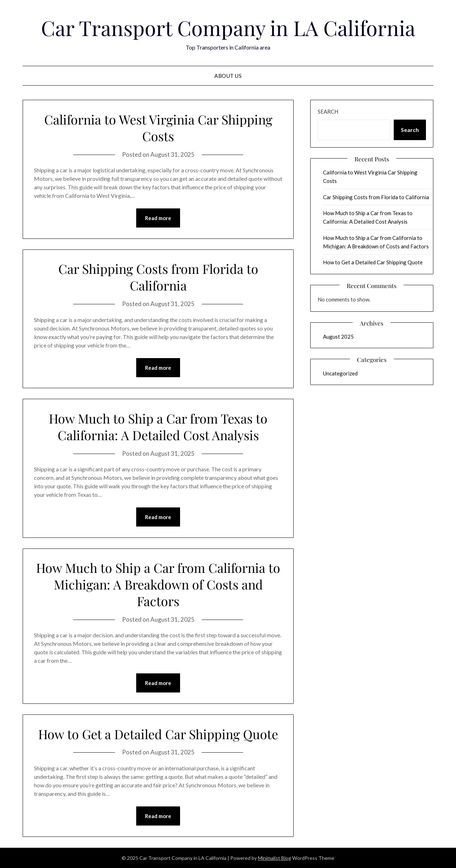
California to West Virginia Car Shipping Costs (158, 128)
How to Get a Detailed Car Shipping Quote (158, 734)
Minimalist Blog (275, 858)
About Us (228, 76)
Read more (158, 218)
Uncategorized (340, 373)
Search (328, 111)
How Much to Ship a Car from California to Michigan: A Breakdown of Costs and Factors (158, 584)
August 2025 (338, 337)
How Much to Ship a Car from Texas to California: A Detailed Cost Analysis (158, 427)
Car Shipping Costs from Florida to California (158, 277)
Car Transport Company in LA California (228, 28)
